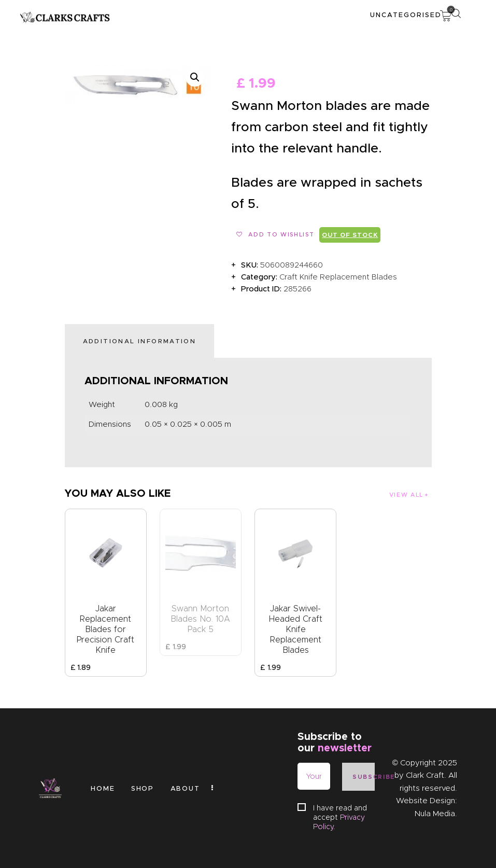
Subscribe (364, 777)
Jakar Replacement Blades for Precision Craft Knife (105, 629)
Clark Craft (425, 775)
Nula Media (435, 814)
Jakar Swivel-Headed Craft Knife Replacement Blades (296, 629)
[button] (195, 77)
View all (406, 495)
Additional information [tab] (140, 341)
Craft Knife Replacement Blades (338, 277)
